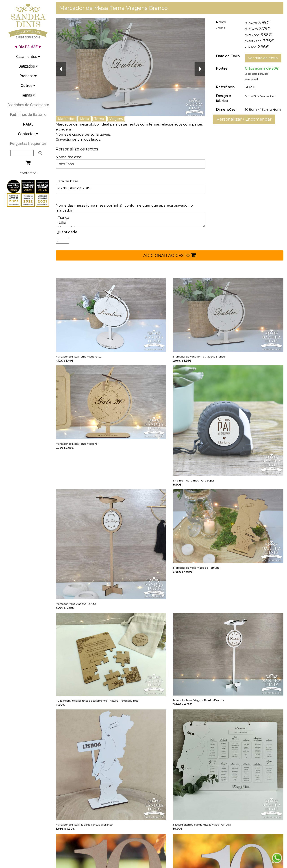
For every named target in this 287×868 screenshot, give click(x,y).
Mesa (88, 119)
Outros (28, 85)
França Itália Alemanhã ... (133, 220)
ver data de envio (263, 58)
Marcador (70, 119)
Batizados (28, 66)
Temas (28, 95)
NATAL (28, 124)
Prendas (28, 76)
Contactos (28, 134)
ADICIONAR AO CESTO (172, 255)
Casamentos (28, 56)
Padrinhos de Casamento (28, 105)
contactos (28, 173)
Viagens (120, 119)
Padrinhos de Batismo (28, 114)
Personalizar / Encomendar (245, 119)
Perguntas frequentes (28, 143)
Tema (103, 119)
